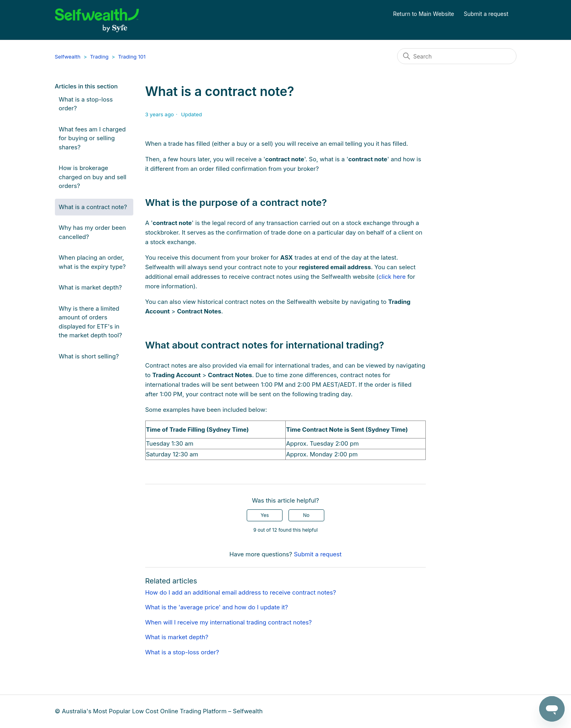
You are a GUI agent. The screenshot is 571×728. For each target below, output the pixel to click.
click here (392, 277)
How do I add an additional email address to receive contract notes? (241, 592)
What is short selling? (89, 356)
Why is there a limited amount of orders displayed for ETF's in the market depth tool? (91, 322)
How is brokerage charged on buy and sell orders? (93, 177)
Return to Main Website (424, 14)
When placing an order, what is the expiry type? (92, 262)
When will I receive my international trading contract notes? (229, 622)
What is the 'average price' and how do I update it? (217, 607)
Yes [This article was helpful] (265, 515)
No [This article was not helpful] (306, 515)
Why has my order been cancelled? (93, 232)
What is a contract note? (93, 207)
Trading (99, 57)
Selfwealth (68, 57)
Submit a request (486, 14)
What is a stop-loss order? (86, 104)
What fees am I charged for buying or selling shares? (92, 138)
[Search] (457, 56)
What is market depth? (91, 287)
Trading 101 (132, 57)
